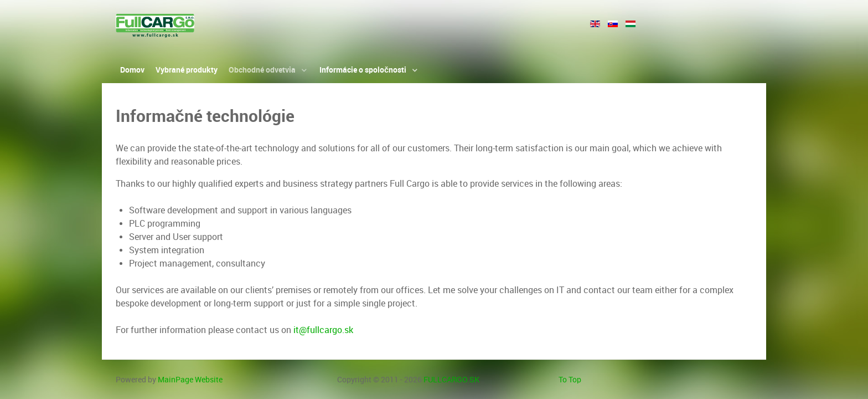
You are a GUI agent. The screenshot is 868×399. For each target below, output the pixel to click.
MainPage (190, 380)
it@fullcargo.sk (323, 330)
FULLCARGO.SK (451, 380)
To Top (570, 380)
